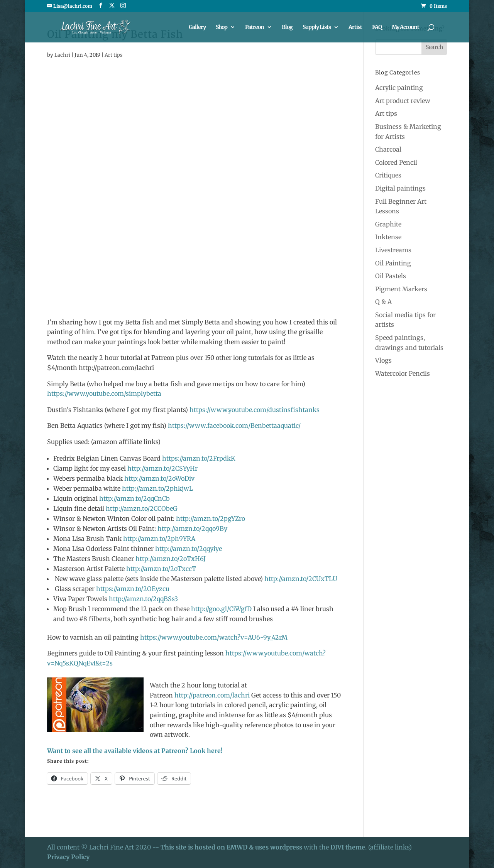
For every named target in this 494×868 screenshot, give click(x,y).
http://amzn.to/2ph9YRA (159, 539)
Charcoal (388, 149)
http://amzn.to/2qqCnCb (134, 498)
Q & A (383, 302)
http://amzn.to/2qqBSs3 (143, 599)
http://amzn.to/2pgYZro (211, 518)
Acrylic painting (399, 88)
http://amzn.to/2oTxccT (161, 569)
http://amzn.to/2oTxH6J (170, 559)
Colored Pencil (396, 162)
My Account (405, 27)
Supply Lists (317, 27)
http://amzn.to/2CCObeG (142, 508)
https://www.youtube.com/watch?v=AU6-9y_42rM (214, 637)
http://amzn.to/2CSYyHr (162, 468)
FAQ (377, 27)
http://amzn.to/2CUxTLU (300, 579)
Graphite (388, 224)
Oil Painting (393, 263)
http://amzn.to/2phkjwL (157, 488)
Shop (222, 27)
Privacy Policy (68, 857)
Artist (355, 27)
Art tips (113, 55)
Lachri (62, 55)
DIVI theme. (349, 847)
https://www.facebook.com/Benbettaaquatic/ (234, 426)
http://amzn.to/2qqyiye (189, 549)
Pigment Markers (401, 289)
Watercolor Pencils (403, 373)
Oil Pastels (391, 276)
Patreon (255, 27)
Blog (287, 27)
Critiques (388, 175)
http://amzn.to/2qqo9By (192, 529)
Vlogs (383, 360)
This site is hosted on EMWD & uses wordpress (231, 847)
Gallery (197, 27)
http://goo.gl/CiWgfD (221, 609)
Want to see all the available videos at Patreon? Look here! (135, 751)
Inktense (388, 237)
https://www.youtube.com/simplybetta (104, 393)
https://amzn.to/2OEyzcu (133, 589)
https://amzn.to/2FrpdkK (199, 458)
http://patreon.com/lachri (212, 695)
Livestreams (393, 250)
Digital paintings (400, 188)
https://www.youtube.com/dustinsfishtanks (255, 410)
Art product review (403, 101)
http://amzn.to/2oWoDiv (159, 478)
